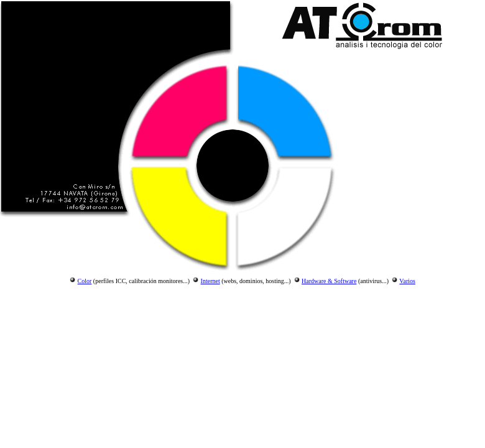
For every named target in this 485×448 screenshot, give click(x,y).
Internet (210, 281)
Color (85, 281)
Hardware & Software (329, 281)
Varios (407, 281)
